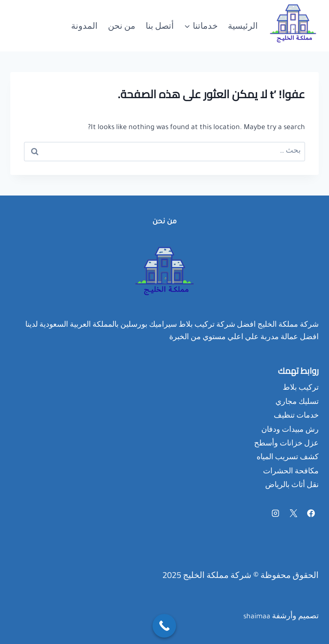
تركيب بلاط (301, 388)
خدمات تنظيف (296, 416)
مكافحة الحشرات (291, 472)
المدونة (84, 26)
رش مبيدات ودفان (290, 430)
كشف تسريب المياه (288, 458)
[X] (293, 513)
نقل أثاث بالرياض (292, 486)
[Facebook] (311, 513)
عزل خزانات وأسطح (286, 444)
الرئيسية (243, 26)
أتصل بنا (160, 26)
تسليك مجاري (297, 403)
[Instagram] (275, 513)
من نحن (122, 26)
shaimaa (257, 617)
